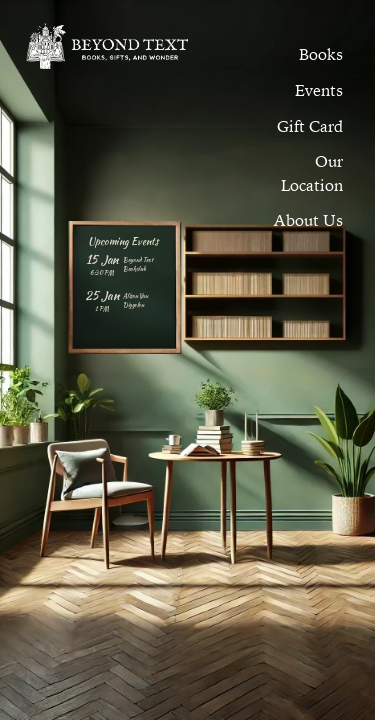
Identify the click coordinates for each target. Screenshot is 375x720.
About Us (308, 220)
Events (319, 90)
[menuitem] (321, 54)
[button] (319, 90)
